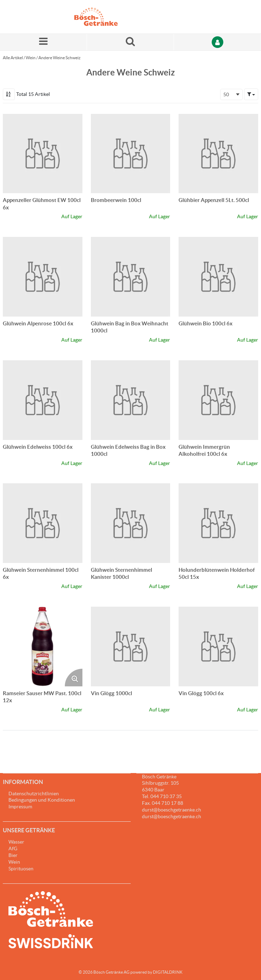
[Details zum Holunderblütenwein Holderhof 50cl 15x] (218, 523)
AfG (13, 849)
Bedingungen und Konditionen (42, 800)
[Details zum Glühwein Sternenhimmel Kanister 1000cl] (131, 523)
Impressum (20, 807)
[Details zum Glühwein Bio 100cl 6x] (218, 277)
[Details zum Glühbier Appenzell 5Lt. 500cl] (218, 154)
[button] (251, 94)
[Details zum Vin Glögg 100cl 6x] (218, 647)
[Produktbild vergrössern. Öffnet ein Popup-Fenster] (74, 678)
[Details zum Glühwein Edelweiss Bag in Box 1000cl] (131, 400)
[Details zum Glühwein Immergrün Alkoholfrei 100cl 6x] (218, 400)
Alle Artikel (13, 58)
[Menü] (43, 42)
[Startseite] (108, 17)
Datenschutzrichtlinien (34, 794)
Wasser (16, 842)
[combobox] (231, 94)
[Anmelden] (217, 42)
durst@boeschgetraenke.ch (172, 816)
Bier (13, 855)
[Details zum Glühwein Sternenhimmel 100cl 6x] (43, 523)
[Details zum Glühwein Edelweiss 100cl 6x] (43, 400)
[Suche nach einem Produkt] (130, 42)
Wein (31, 58)
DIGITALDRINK (168, 972)
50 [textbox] (226, 94)
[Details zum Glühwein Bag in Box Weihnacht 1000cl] (131, 277)
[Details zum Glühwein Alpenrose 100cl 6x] (43, 277)
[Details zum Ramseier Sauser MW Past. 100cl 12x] (43, 647)
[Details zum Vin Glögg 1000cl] (131, 647)
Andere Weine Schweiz (60, 58)
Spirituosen (21, 869)
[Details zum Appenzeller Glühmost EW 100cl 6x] (43, 154)
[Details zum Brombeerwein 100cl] (131, 154)
